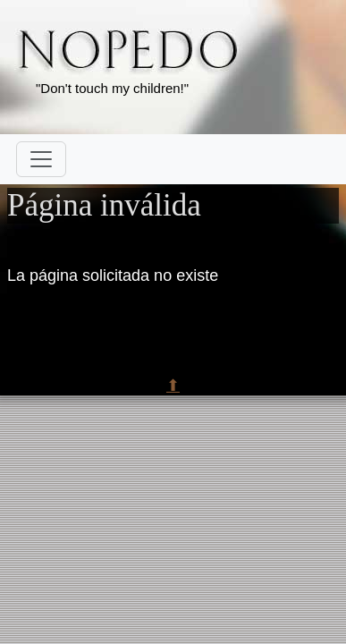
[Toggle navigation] (41, 159)
